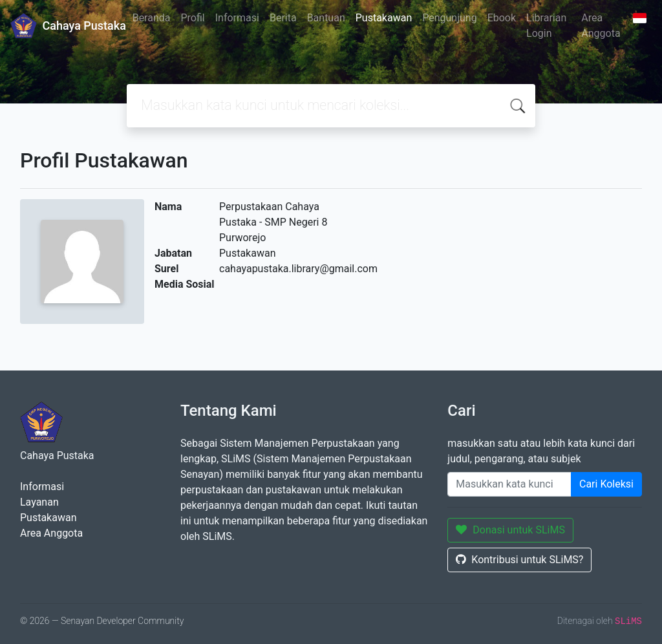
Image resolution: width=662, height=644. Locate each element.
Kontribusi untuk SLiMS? (519, 560)
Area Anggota (601, 26)
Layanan (39, 502)
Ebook (502, 18)
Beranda (152, 18)
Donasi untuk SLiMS (510, 530)
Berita (283, 18)
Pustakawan (384, 18)
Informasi (237, 18)
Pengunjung (449, 18)
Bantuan (326, 18)
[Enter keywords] (509, 484)
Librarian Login (546, 26)
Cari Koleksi (606, 484)
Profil (192, 18)
